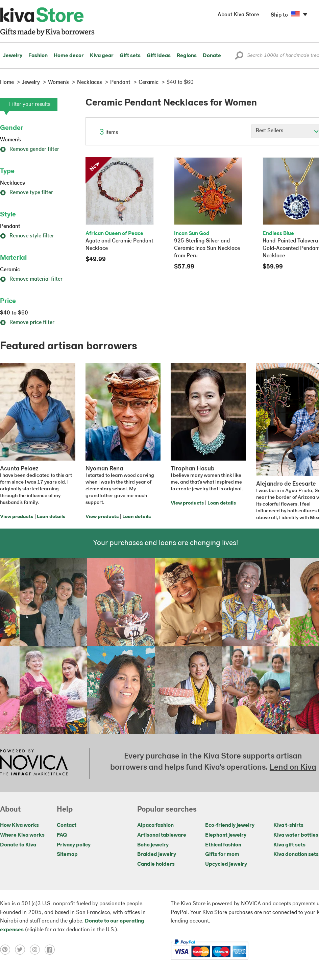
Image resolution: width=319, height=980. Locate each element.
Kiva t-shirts (288, 825)
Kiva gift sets (289, 845)
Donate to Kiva (18, 845)
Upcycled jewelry (226, 864)
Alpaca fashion (155, 825)
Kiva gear (102, 56)
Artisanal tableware (162, 835)
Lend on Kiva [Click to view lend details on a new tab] (293, 768)
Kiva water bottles (296, 835)
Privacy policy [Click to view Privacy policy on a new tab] (74, 845)
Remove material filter (31, 279)
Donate (212, 56)
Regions (187, 56)
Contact (67, 825)
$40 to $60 (14, 313)
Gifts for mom (222, 855)
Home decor (69, 56)
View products (17, 517)
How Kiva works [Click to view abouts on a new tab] (19, 825)
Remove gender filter (30, 149)
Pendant (10, 227)
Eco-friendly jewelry (230, 825)
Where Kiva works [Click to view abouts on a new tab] (22, 835)
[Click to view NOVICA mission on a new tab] (34, 763)
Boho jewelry (153, 845)
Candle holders (156, 864)
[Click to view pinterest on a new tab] (7, 950)
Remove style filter (27, 236)
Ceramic (10, 270)
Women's (10, 140)
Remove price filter (27, 323)
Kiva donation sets (296, 855)
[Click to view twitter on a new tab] (22, 950)
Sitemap (67, 855)
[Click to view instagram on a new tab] (37, 950)
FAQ (62, 835)
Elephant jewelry (226, 835)
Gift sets (130, 56)
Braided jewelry (157, 855)
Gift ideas (159, 56)
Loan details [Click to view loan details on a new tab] (51, 517)
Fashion (38, 56)
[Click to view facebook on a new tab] (51, 950)
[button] (239, 57)
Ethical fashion (223, 845)
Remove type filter (27, 193)
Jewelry (13, 56)
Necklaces (13, 183)
